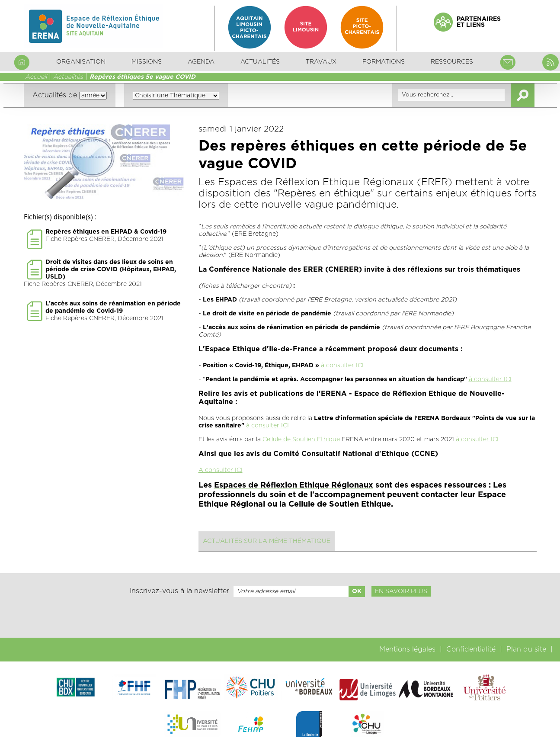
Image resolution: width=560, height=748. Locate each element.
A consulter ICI (221, 470)
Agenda (201, 62)
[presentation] (280, 617)
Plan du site (526, 649)
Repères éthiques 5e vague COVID (142, 77)
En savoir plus (401, 591)
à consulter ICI (342, 366)
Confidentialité (471, 649)
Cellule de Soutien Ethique (301, 440)
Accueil (36, 77)
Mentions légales (407, 649)
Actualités (260, 62)
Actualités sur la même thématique (267, 541)
